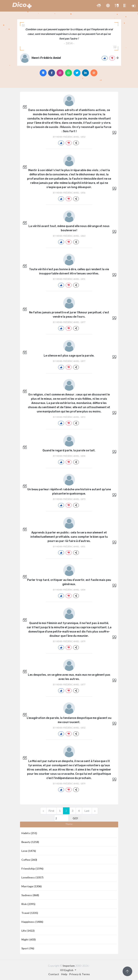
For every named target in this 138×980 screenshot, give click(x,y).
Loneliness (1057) (32, 877)
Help (64, 974)
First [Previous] (51, 811)
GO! (75, 818)
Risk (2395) (28, 904)
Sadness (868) (30, 895)
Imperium (69, 966)
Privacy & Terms (80, 974)
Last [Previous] (87, 811)
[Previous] (43, 811)
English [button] (67, 970)
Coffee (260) (29, 860)
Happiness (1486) (32, 922)
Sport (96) (28, 948)
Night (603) (29, 939)
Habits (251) (29, 833)
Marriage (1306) (32, 886)
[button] (99, 6)
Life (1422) (28, 931)
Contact (54, 974)
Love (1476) (29, 851)
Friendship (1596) (32, 869)
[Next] (95, 811)
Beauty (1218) (30, 842)
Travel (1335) (30, 913)
